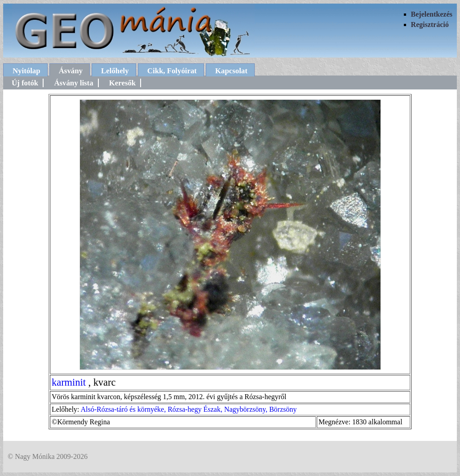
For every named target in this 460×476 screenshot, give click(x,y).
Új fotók (25, 83)
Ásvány (71, 71)
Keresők (122, 83)
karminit (69, 382)
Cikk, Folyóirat (172, 71)
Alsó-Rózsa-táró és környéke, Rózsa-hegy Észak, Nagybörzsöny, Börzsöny (188, 409)
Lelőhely (115, 71)
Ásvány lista (73, 83)
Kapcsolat (231, 71)
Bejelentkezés (432, 14)
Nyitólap (27, 71)
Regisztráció (430, 24)
